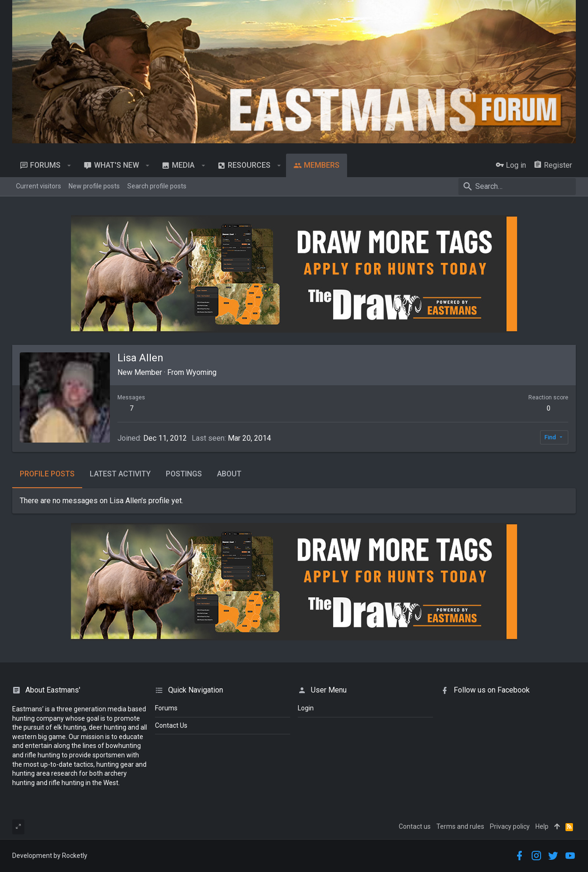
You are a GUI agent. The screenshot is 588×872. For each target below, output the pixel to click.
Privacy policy (510, 826)
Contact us (415, 826)
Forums (166, 708)
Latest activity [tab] (120, 474)
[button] (69, 165)
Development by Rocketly (50, 856)
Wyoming (201, 372)
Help (542, 826)
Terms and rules (460, 826)
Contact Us (171, 725)
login (306, 708)
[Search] (517, 187)
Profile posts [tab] (47, 474)
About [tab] (229, 474)
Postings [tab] (184, 474)
